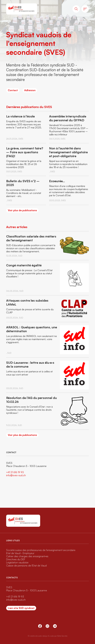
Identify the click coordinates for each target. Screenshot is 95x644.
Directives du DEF (16, 559)
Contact (13, 90)
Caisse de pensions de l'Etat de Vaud (26, 566)
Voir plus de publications (22, 210)
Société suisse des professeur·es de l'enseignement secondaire (41, 550)
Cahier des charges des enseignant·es (27, 556)
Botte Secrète (62, 636)
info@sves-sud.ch (16, 475)
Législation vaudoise (17, 562)
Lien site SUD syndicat (21, 608)
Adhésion (30, 90)
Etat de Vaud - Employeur (20, 553)
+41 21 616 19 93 (15, 472)
